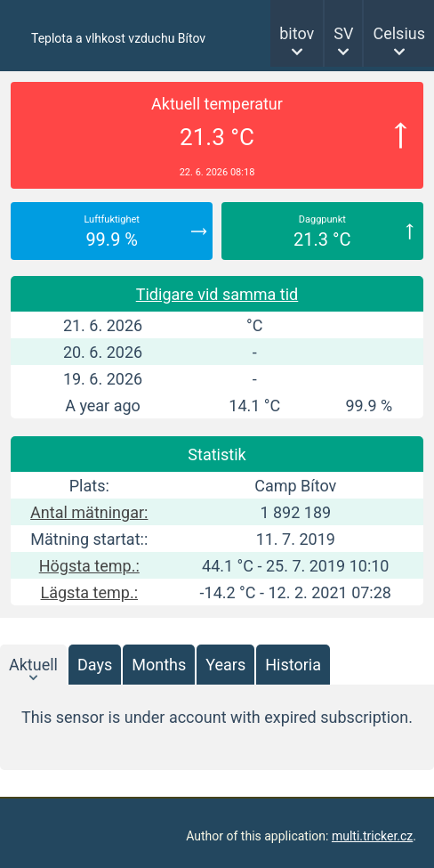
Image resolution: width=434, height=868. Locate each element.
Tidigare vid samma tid (217, 294)
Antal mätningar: (89, 512)
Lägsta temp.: (89, 592)
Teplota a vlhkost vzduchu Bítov (118, 38)
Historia (293, 665)
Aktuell (33, 665)
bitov (297, 33)
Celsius (399, 33)
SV (343, 33)
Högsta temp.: (89, 566)
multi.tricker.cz (372, 836)
